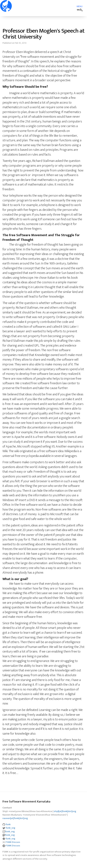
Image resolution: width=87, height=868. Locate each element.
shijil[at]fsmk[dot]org (65, 811)
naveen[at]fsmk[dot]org (15, 818)
